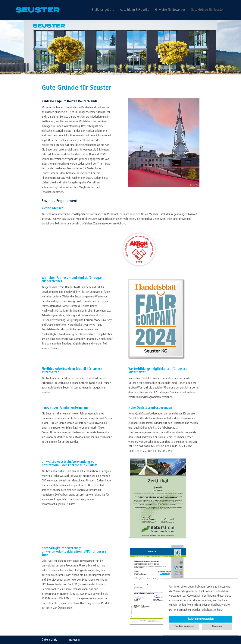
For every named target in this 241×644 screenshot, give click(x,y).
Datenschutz (50, 640)
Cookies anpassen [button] (184, 627)
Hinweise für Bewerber (170, 10)
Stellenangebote (103, 10)
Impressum (75, 640)
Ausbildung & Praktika (135, 10)
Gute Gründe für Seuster (207, 10)
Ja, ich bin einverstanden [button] (201, 619)
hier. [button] (219, 610)
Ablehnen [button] (217, 627)
